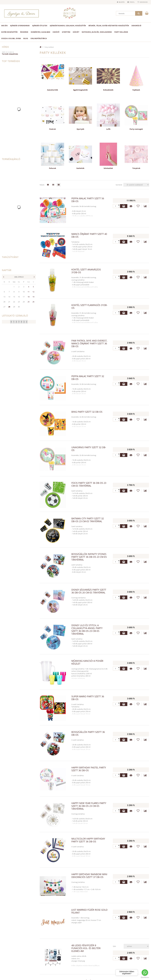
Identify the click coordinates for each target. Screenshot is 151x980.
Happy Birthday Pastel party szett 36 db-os (89, 769)
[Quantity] (116, 206)
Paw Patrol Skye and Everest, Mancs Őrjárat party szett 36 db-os (89, 343)
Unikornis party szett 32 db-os (89, 449)
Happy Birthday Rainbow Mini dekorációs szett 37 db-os (89, 876)
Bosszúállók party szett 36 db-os (88, 733)
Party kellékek (121, 32)
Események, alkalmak (41, 32)
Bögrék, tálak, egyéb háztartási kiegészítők (109, 26)
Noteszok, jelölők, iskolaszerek (97, 32)
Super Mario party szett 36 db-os (88, 698)
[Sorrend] (136, 185)
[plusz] (119, 207)
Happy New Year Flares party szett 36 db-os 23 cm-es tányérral (89, 806)
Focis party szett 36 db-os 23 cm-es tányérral (89, 484)
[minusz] (119, 205)
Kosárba (124, 206)
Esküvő (56, 32)
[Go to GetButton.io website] (145, 977)
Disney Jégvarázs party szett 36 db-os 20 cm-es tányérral (89, 591)
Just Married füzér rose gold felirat (89, 911)
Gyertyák (66, 32)
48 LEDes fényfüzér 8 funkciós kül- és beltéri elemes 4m (86, 948)
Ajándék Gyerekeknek (20, 26)
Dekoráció (136, 26)
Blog (26, 38)
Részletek (131, 206)
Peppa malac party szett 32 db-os (88, 378)
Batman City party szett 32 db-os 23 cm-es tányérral (88, 520)
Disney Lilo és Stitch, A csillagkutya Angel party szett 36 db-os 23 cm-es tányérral (87, 629)
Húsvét (76, 32)
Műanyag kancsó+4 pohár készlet (87, 662)
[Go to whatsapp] (145, 973)
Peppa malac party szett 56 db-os (88, 200)
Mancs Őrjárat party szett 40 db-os (89, 235)
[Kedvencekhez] (138, 206)
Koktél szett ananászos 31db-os (86, 271)
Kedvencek (143, 2)
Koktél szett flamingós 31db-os (89, 306)
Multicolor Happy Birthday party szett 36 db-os (88, 840)
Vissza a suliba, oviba (11, 38)
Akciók (4, 26)
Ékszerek (24, 32)
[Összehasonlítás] (145, 206)
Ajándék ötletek (40, 26)
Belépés (120, 2)
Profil (131, 2)
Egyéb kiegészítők (9, 32)
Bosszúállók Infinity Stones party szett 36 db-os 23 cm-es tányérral (89, 557)
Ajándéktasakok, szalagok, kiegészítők (68, 26)
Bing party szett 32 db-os (87, 412)
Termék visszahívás (10, 54)
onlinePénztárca (39, 38)
